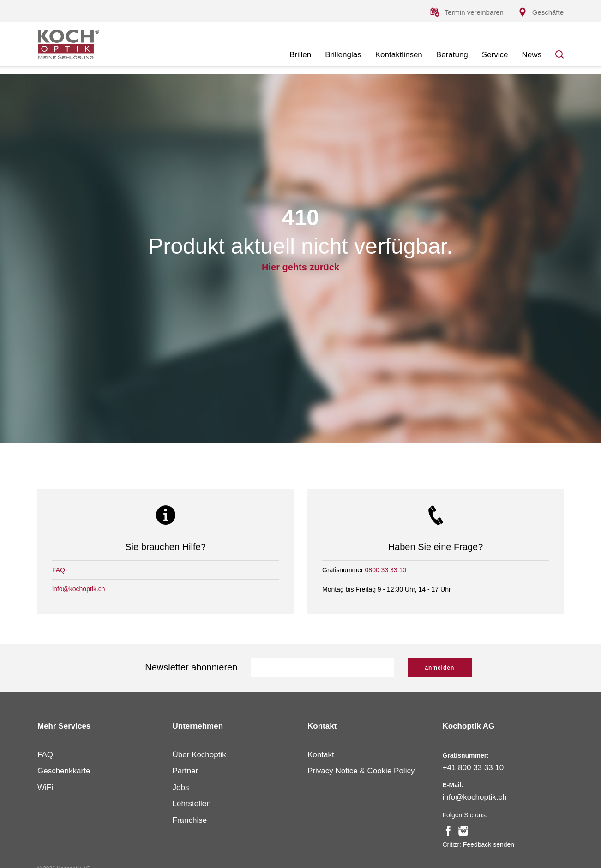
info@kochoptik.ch (79, 589)
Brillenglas (343, 55)
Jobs (181, 787)
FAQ (59, 570)
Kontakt (321, 755)
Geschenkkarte (64, 771)
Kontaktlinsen (399, 55)
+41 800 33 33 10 (473, 768)
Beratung (452, 55)
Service (495, 55)
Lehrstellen (192, 804)
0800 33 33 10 (386, 570)
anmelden (439, 668)
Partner (186, 771)
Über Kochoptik (199, 755)
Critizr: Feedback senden (479, 844)
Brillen (300, 55)
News (532, 55)
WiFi (45, 787)
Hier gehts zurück (300, 269)
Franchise (190, 820)
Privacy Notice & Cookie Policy (361, 771)
